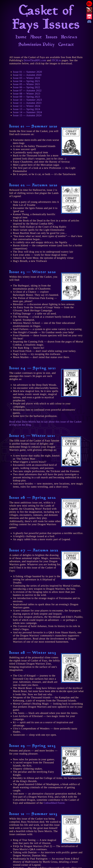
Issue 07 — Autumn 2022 (27, 90)
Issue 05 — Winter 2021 (27, 84)
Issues (52, 37)
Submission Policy (37, 45)
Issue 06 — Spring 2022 (26, 87)
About (36, 37)
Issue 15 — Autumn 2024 (27, 115)
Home (21, 37)
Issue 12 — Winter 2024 (27, 106)
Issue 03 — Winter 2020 (27, 78)
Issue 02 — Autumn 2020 (27, 75)
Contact (66, 45)
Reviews (69, 37)
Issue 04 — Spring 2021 (26, 81)
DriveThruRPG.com (35, 60)
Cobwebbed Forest (54, 803)
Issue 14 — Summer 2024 (27, 112)
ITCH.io (56, 60)
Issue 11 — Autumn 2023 (27, 103)
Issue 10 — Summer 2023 (27, 100)
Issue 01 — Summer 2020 (27, 72)
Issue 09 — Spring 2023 (26, 97)
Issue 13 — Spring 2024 (26, 109)
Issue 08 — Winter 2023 (27, 94)
